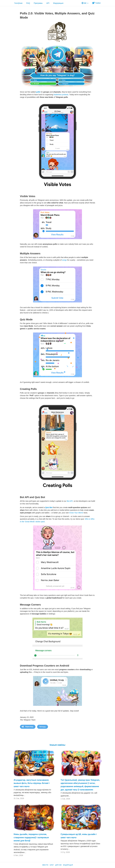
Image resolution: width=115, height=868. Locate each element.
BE (85, 3)
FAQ (28, 3)
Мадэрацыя (58, 3)
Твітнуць (42, 727)
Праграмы (38, 3)
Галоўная (18, 3)
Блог (52, 865)
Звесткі (45, 865)
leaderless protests (61, 95)
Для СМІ (58, 865)
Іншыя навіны (58, 745)
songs (64, 260)
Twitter (96, 3)
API (48, 3)
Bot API (70, 501)
